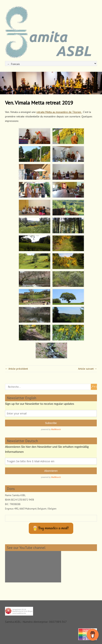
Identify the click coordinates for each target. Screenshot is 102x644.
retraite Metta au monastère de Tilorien (59, 112)
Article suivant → (88, 369)
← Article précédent (16, 369)
